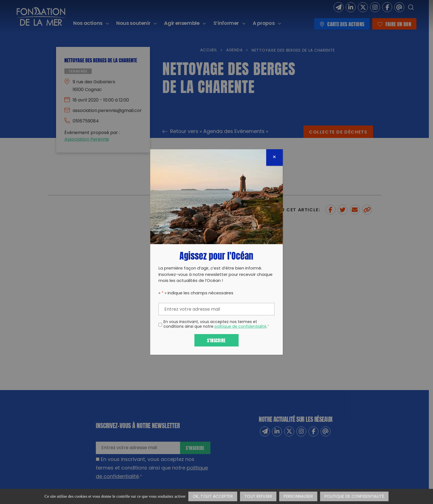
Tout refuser (258, 497)
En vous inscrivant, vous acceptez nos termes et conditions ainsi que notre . (216, 325)
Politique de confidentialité (354, 497)
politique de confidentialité (241, 327)
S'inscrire (216, 340)
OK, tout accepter (213, 497)
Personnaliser (298, 497)
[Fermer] (274, 158)
